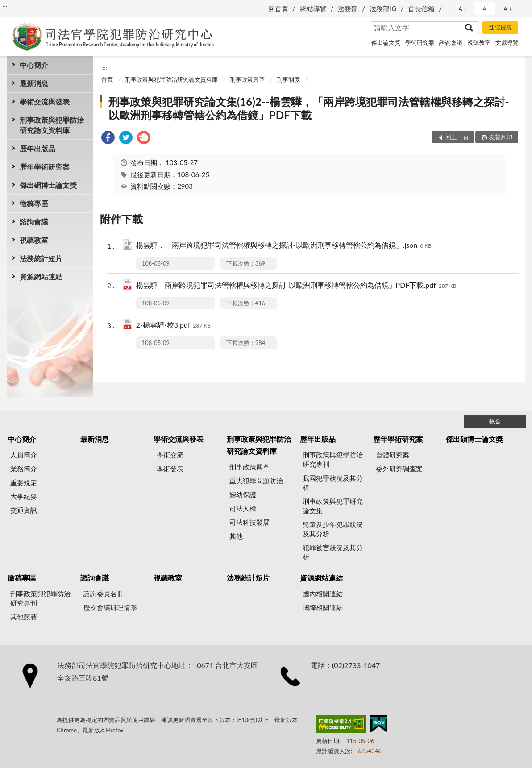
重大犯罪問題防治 (256, 481)
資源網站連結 (41, 276)
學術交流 (170, 455)
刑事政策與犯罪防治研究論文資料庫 (52, 125)
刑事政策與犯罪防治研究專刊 (333, 459)
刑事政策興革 (247, 79)
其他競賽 (24, 617)
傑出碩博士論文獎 (48, 185)
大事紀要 (24, 496)
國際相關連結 (323, 607)
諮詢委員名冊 (104, 594)
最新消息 (34, 83)
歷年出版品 (37, 148)
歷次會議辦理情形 (110, 607)
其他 (236, 536)
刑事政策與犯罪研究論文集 (333, 506)
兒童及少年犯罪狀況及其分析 (333, 529)
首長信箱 (421, 8)
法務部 (348, 8)
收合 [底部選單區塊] (495, 421)
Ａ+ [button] (507, 8)
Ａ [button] (484, 8)
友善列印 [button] (501, 137)
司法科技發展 (249, 522)
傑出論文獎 (386, 42)
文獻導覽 (507, 42)
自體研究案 (393, 455)
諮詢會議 (451, 42)
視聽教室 (479, 42)
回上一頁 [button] (457, 137)
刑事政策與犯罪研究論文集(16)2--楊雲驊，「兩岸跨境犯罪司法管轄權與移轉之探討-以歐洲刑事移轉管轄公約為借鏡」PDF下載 (309, 108)
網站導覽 (313, 8)
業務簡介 (24, 469)
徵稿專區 (34, 203)
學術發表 (170, 469)
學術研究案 (420, 42)
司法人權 (243, 508)
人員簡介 (24, 455)
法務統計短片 (41, 258)
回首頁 (278, 8)
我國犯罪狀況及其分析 (333, 483)
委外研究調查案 (399, 469)
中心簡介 (34, 65)
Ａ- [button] (462, 8)
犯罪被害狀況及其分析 (333, 552)
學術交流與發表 (45, 102)
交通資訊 (24, 510)
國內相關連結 (323, 594)
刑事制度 (288, 79)
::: (5, 4)
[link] (108, 139)
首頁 (107, 79)
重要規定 (24, 482)
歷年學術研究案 (45, 167)
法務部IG (383, 8)
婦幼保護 (243, 494)
